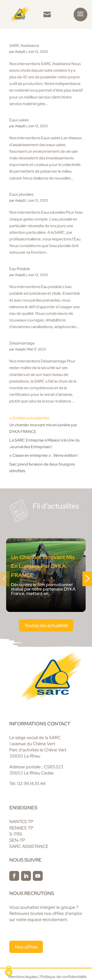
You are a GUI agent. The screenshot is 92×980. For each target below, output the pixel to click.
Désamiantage (22, 343)
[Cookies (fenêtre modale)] (9, 972)
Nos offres (26, 947)
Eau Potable (20, 269)
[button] (46, 615)
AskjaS (20, 52)
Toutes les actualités (46, 625)
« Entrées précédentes (29, 418)
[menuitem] (47, 14)
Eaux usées (19, 120)
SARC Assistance (24, 46)
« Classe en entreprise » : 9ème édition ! (44, 455)
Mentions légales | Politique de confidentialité (48, 977)
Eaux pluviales (21, 194)
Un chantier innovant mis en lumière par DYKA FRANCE (43, 566)
